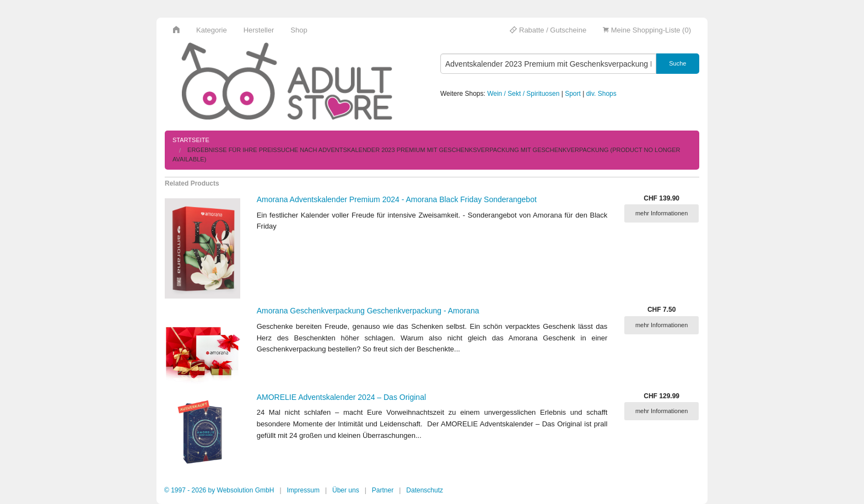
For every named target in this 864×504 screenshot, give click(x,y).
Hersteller (259, 30)
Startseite (191, 140)
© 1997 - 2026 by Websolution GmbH (219, 490)
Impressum (303, 490)
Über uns (346, 490)
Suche (677, 63)
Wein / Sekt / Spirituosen (523, 94)
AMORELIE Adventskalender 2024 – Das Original (341, 397)
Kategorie (212, 30)
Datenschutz (425, 490)
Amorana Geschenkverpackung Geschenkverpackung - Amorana (368, 311)
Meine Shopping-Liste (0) (647, 30)
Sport (573, 94)
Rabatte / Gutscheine (548, 30)
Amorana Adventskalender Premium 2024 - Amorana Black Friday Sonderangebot (397, 199)
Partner (383, 490)
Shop (299, 30)
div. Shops (601, 94)
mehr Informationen (661, 213)
